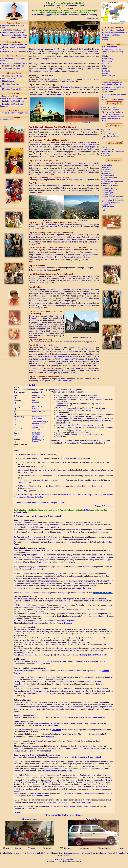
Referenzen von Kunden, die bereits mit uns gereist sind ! (41, 503)
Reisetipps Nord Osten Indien (46, 725)
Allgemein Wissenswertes (94, 717)
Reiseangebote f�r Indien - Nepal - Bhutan (64, 815)
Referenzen (56, 730)
